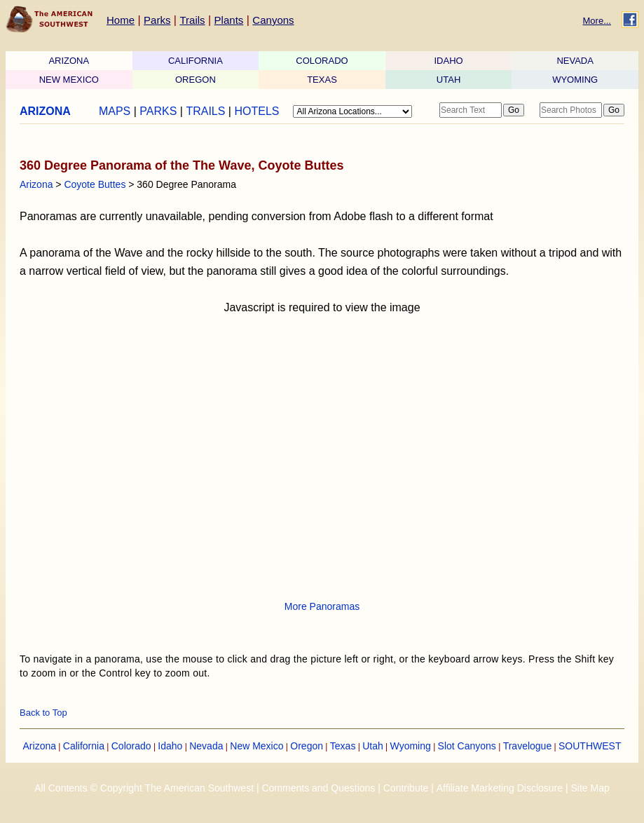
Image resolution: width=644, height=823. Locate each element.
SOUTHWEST (590, 746)
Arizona (36, 184)
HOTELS (256, 111)
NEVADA (575, 61)
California (84, 746)
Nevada (206, 746)
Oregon (307, 746)
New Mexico (256, 746)
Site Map (590, 788)
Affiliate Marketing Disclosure (500, 788)
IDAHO (448, 61)
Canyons (273, 20)
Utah (373, 746)
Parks (157, 20)
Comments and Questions (318, 788)
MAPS (115, 111)
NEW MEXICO (69, 80)
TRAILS (205, 111)
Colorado (131, 746)
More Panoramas (322, 606)
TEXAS (322, 80)
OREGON (196, 80)
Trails (192, 20)
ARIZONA (69, 61)
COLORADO (322, 61)
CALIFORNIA (196, 61)
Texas (343, 746)
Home (121, 20)
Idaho (170, 746)
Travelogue (528, 746)
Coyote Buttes (95, 184)
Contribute (406, 788)
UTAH (448, 80)
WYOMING (575, 80)
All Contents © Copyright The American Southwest (144, 788)
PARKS (158, 111)
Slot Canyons (467, 746)
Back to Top (43, 713)
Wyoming (411, 746)
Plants (229, 20)
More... (597, 21)
